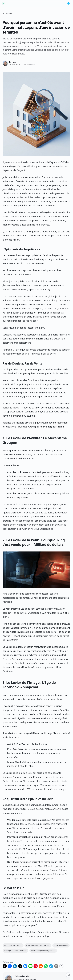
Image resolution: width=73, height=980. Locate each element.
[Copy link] (61, 966)
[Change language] (69, 4)
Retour (7, 14)
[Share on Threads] (20, 966)
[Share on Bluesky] (25, 966)
